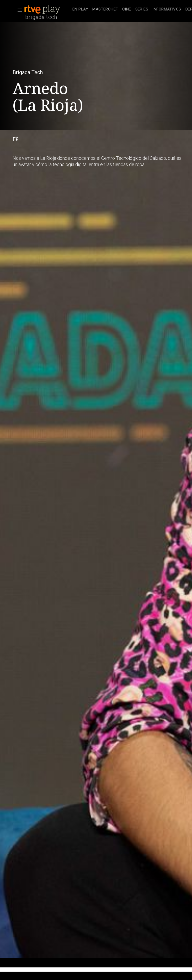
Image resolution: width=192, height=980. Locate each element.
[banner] (47, 9)
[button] (18, 10)
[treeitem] (80, 10)
